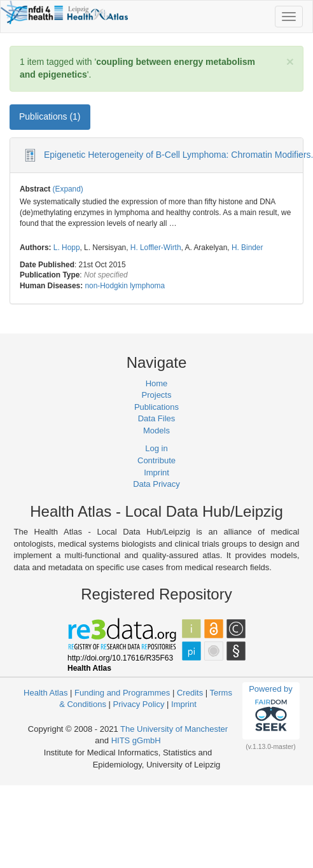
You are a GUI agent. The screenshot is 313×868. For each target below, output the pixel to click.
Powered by (271, 710)
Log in (156, 448)
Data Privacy (156, 484)
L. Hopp (67, 248)
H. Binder (247, 248)
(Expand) (68, 189)
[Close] (290, 61)
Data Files (157, 418)
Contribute (156, 460)
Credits (190, 693)
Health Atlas (45, 693)
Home (157, 383)
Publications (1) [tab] (50, 116)
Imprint (156, 472)
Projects (157, 395)
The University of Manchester (174, 729)
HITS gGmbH (136, 740)
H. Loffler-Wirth (156, 248)
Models (156, 430)
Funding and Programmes (122, 693)
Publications (156, 407)
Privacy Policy (139, 704)
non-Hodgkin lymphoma (125, 286)
